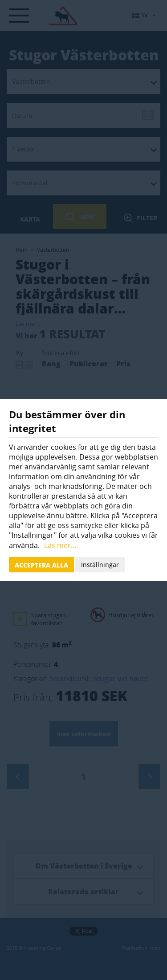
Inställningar (100, 565)
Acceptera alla (41, 565)
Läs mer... (60, 545)
